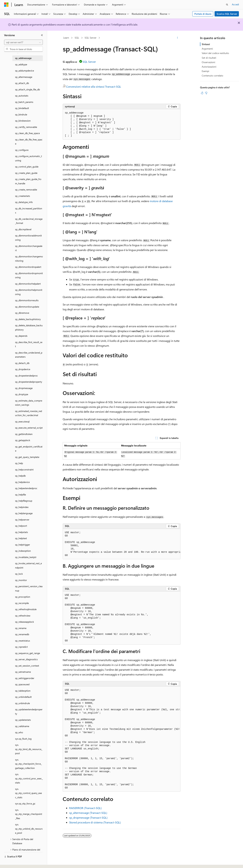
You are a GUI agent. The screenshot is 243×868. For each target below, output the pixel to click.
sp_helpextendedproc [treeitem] (26, 488)
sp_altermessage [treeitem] (24, 77)
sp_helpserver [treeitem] (22, 520)
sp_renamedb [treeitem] (22, 634)
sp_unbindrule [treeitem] (22, 703)
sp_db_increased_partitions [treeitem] (29, 211)
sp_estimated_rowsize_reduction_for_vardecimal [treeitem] (29, 413)
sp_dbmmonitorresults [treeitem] (27, 300)
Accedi (235, 4)
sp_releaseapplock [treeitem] (24, 622)
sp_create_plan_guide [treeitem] (26, 173)
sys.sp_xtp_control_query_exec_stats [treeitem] (28, 793)
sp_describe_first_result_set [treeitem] (29, 344)
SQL (77, 38)
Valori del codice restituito (215, 53)
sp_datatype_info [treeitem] (24, 202)
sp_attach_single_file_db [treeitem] (27, 89)
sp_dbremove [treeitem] (22, 313)
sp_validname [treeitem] (22, 726)
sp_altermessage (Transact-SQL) (88, 813)
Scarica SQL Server (227, 14)
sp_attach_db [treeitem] (22, 83)
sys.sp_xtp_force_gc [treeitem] (25, 803)
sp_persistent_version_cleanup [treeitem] (29, 588)
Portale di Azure (203, 14)
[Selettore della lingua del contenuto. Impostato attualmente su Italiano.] (12, 862)
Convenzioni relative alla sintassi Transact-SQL (94, 86)
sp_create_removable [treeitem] (26, 190)
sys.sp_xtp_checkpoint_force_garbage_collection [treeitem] (28, 764)
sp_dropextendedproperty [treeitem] (29, 382)
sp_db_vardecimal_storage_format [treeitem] (29, 221)
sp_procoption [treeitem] (23, 597)
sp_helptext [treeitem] (21, 538)
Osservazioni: (209, 62)
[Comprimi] (42, 35)
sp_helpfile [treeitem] (20, 495)
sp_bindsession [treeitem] (23, 121)
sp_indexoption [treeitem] (23, 551)
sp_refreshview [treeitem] (23, 616)
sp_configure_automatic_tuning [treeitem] (29, 158)
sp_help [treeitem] (19, 463)
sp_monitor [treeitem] (21, 580)
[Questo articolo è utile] (202, 93)
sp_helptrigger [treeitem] (23, 545)
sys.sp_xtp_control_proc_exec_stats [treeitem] (29, 778)
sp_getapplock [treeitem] (23, 440)
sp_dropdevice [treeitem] (23, 369)
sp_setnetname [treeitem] (23, 672)
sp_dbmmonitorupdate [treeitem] (27, 307)
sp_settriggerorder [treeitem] (25, 678)
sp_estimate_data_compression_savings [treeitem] (29, 403)
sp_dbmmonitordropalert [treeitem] (28, 267)
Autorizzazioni (209, 67)
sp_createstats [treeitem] (23, 196)
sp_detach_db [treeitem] (22, 363)
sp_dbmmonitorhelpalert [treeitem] (28, 284)
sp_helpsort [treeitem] (21, 526)
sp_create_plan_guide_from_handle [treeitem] (28, 181)
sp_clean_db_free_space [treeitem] (27, 133)
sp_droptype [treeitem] (22, 394)
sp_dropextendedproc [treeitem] (26, 376)
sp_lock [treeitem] (19, 574)
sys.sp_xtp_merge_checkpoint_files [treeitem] (29, 814)
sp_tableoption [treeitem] (23, 691)
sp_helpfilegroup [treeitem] (24, 501)
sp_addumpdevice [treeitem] (24, 71)
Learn (66, 38)
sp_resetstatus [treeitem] (23, 641)
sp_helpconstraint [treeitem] (24, 469)
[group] (122, 544)
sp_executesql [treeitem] (22, 421)
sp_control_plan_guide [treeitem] (27, 167)
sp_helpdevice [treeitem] (22, 482)
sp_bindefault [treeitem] (22, 108)
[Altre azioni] (177, 38)
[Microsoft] (6, 5)
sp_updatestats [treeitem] (23, 720)
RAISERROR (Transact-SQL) (85, 808)
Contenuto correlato (212, 76)
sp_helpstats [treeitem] (21, 532)
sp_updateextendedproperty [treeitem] (29, 711)
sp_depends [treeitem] (21, 336)
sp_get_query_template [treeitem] (27, 457)
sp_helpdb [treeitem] (20, 476)
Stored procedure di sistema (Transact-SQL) (95, 822)
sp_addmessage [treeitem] (23, 58)
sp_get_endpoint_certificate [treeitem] (29, 449)
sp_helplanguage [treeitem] (24, 513)
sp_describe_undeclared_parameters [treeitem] (29, 355)
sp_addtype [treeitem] (21, 64)
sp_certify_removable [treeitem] (26, 127)
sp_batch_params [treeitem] (24, 102)
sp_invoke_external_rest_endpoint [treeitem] (28, 565)
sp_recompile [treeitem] (22, 603)
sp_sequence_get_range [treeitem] (27, 653)
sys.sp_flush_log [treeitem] (23, 739)
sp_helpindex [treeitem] (22, 507)
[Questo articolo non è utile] (206, 93)
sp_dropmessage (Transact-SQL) (88, 818)
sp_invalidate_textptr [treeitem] (26, 557)
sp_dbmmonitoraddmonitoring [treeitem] (28, 238)
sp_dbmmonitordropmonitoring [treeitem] (29, 275)
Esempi (205, 71)
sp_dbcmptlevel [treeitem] (23, 229)
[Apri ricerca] (227, 5)
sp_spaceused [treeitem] (22, 684)
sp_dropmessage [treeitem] (24, 388)
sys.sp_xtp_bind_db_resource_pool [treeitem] (29, 749)
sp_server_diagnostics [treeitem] (26, 659)
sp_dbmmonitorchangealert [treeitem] (29, 248)
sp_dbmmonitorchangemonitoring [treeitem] (29, 259)
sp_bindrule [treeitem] (21, 114)
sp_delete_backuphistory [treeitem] (28, 319)
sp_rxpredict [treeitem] (21, 647)
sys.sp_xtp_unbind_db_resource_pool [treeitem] (29, 829)
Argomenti (207, 49)
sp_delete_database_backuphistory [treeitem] (29, 327)
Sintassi (206, 44)
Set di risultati (209, 58)
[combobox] (23, 42)
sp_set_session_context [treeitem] (27, 666)
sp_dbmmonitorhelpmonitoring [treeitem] (29, 292)
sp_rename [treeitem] (21, 628)
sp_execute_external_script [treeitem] (29, 428)
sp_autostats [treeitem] (22, 96)
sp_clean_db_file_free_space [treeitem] (29, 142)
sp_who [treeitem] (19, 732)
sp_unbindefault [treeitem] (23, 697)
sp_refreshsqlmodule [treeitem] (26, 609)
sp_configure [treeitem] (22, 150)
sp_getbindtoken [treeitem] (24, 434)
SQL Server (91, 38)
